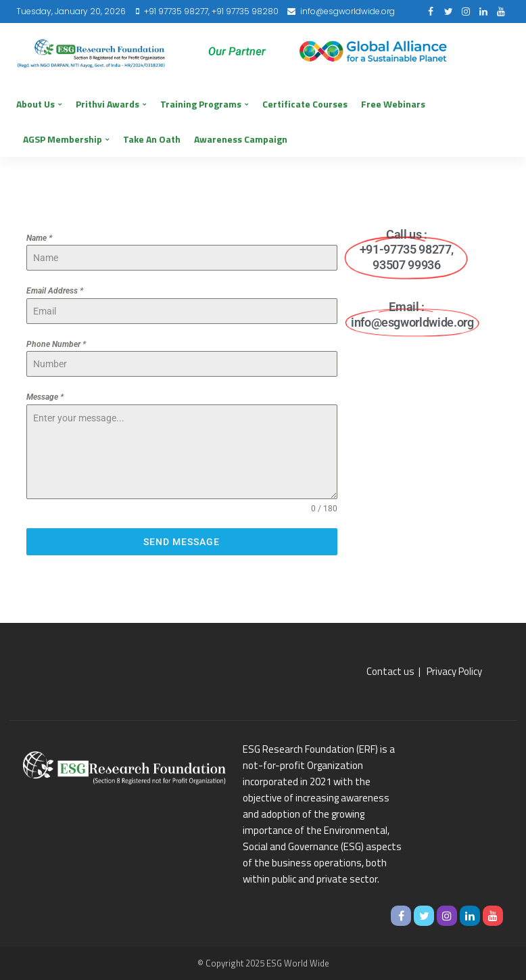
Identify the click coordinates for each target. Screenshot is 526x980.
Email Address (55, 291)
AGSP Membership (63, 139)
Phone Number (56, 344)
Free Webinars (393, 104)
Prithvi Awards (107, 104)
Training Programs (201, 104)
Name (39, 238)
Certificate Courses (305, 104)
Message (45, 397)
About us (35, 104)
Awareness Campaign (241, 139)
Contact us (390, 671)
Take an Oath (152, 139)
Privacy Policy (454, 671)
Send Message (182, 542)
